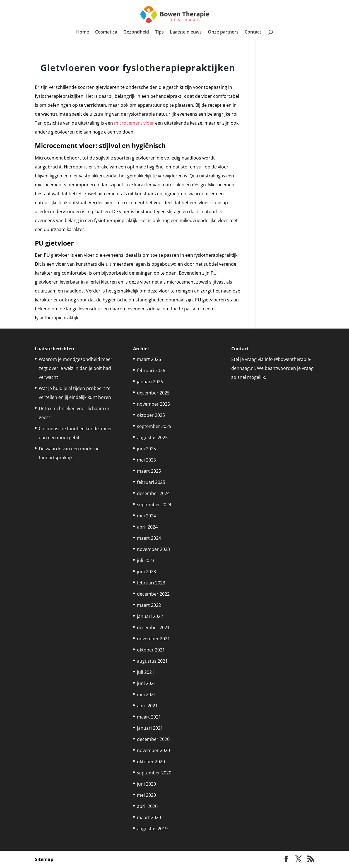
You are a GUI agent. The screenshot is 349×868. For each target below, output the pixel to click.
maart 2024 (149, 538)
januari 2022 (150, 616)
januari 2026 (150, 382)
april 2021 (147, 706)
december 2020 (153, 739)
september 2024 (154, 505)
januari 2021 (150, 728)
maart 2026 (149, 359)
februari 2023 (151, 583)
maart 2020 (149, 817)
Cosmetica (106, 32)
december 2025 (153, 393)
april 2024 (147, 527)
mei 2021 (146, 695)
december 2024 (153, 493)
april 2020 (147, 806)
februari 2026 (151, 370)
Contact (253, 32)
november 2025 (153, 404)
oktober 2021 (151, 650)
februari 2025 (151, 482)
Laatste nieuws (186, 32)
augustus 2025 (152, 437)
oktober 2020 (151, 762)
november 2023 (153, 549)
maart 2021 (149, 717)
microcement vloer (134, 123)
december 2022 (153, 594)
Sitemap (44, 859)
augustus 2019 (152, 829)
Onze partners (223, 32)
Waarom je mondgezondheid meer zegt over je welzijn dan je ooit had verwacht (76, 368)
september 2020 (154, 773)
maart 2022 (149, 605)
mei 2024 (146, 516)
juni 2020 (146, 784)
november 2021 (153, 639)
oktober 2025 (151, 415)
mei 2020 (146, 795)
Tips (159, 32)
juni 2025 (146, 449)
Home (83, 32)
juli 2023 (146, 560)
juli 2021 (146, 672)
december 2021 (153, 627)
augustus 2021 (152, 661)
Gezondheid (136, 32)
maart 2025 (149, 471)
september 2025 (154, 426)
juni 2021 (146, 683)
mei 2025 (146, 460)
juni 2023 (146, 572)
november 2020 (153, 750)
